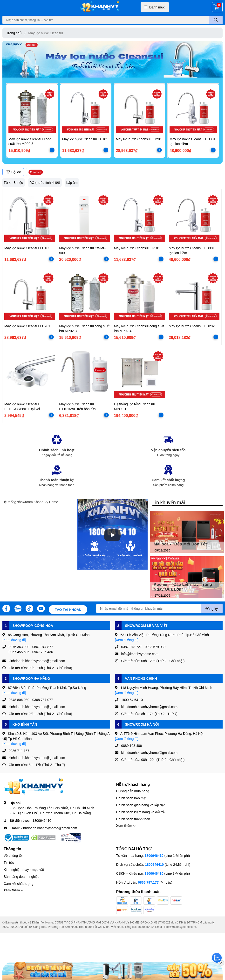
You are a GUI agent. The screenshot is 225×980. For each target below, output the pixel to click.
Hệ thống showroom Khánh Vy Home (30, 502)
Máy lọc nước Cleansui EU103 (27, 248)
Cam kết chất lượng (18, 883)
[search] (216, 20)
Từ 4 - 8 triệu (13, 182)
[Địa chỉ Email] (159, 608)
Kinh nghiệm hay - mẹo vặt (24, 869)
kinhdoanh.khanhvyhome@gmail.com (49, 828)
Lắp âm (72, 182)
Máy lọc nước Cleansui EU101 (85, 139)
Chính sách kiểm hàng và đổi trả (140, 812)
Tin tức (9, 862)
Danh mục (155, 7)
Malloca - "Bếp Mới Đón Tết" (181, 544)
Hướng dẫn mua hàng (133, 791)
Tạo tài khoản (68, 610)
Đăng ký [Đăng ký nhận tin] (212, 609)
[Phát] (112, 535)
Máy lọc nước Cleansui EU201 (139, 139)
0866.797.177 (148, 882)
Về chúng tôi (13, 855)
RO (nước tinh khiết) (45, 182)
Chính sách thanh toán (133, 819)
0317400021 (162, 922)
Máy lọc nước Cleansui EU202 (192, 326)
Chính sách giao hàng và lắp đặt (140, 805)
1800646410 (42, 820)
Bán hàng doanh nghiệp (22, 876)
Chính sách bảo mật (131, 798)
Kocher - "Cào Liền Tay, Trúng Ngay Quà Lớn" (183, 587)
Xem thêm (126, 826)
